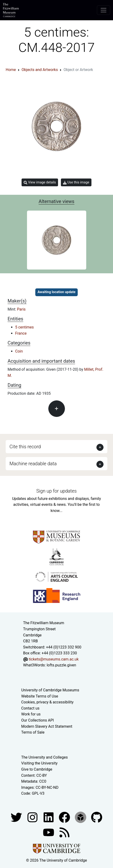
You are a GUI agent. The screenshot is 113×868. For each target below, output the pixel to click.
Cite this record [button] (25, 447)
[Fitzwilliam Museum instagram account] (33, 817)
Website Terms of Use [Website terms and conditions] (40, 696)
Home (11, 70)
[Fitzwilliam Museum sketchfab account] (81, 817)
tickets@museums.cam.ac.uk (54, 659)
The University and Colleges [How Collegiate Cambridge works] (45, 757)
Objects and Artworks (40, 70)
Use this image (76, 182)
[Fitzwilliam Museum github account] (97, 817)
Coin (19, 351)
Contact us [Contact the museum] (30, 708)
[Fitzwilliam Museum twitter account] (17, 817)
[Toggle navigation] (104, 10)
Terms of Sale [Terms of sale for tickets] (33, 732)
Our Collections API (38, 720)
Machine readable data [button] (33, 464)
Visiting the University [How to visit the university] (39, 763)
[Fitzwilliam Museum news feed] (64, 832)
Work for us (31, 714)
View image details (40, 182)
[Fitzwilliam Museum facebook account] (49, 817)
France (21, 333)
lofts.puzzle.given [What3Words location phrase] (61, 665)
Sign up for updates (56, 491)
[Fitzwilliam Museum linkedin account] (65, 817)
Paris (21, 309)
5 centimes (25, 327)
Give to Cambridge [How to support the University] (37, 769)
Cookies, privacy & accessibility (47, 702)
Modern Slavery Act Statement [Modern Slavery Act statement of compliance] (47, 726)
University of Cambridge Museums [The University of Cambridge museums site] (50, 690)
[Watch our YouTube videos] (49, 832)
